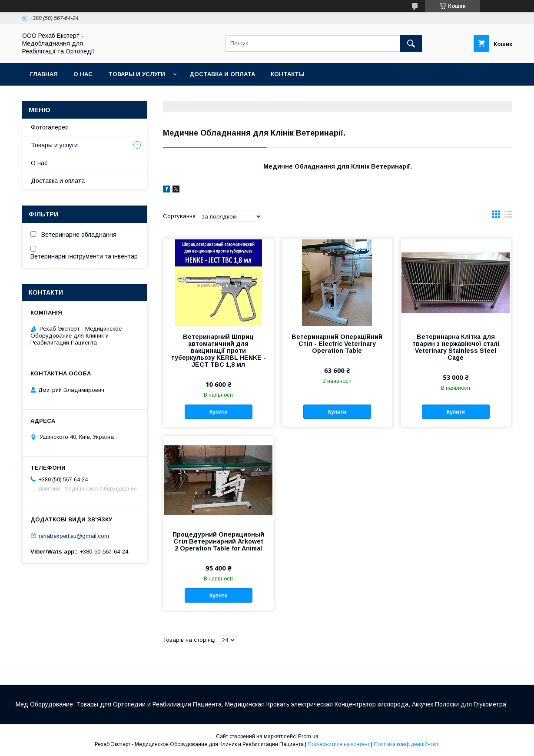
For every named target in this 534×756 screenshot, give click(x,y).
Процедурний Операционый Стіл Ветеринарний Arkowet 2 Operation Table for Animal (218, 541)
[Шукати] (411, 43)
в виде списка (508, 216)
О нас (83, 74)
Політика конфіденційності (407, 744)
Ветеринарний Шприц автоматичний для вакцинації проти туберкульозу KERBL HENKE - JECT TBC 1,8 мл (219, 351)
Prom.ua (308, 736)
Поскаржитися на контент (339, 744)
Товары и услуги (137, 74)
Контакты (288, 74)
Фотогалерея (50, 127)
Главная (44, 74)
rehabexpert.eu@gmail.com (74, 535)
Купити (219, 412)
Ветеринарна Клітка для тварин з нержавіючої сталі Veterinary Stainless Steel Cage (456, 347)
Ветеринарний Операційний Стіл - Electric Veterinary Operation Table (337, 344)
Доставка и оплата (222, 74)
